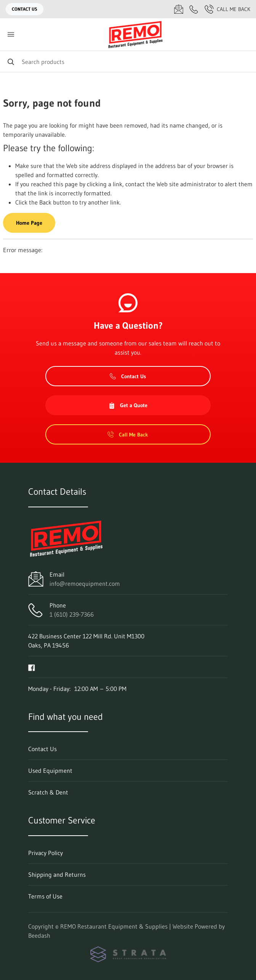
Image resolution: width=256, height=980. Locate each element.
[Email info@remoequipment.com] (179, 9)
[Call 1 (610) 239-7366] (194, 9)
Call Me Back (227, 9)
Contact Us (25, 9)
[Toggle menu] (11, 34)
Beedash (39, 935)
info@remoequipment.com (85, 584)
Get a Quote (128, 405)
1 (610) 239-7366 (72, 614)
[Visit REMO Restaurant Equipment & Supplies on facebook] (32, 667)
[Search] (128, 62)
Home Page (29, 223)
